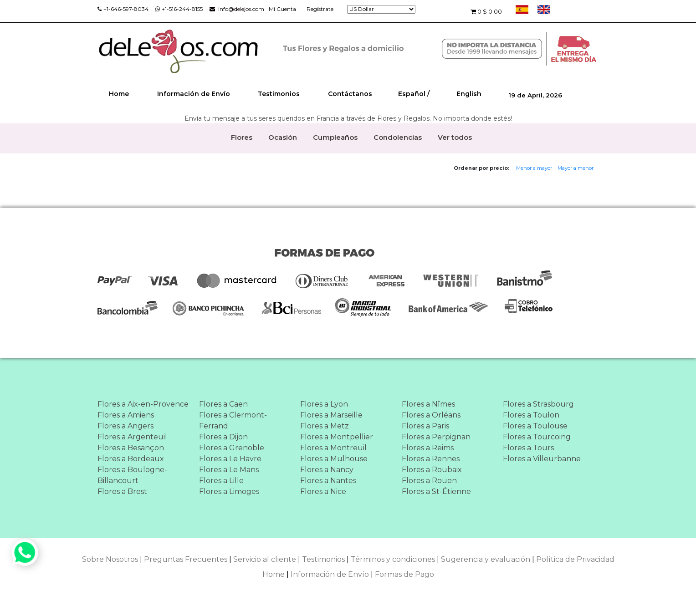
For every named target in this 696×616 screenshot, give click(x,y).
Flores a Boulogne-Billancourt (132, 475)
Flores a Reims (428, 448)
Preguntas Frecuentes (186, 559)
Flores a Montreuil (333, 448)
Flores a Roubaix (432, 470)
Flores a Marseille (331, 415)
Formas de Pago (404, 574)
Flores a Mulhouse (334, 459)
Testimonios (279, 94)
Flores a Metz (325, 426)
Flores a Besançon (131, 448)
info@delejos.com (237, 9)
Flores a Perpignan (436, 437)
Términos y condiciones (393, 559)
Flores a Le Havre (230, 459)
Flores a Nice (323, 491)
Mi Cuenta (282, 9)
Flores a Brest (122, 491)
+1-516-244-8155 (179, 9)
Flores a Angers (125, 426)
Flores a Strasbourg (538, 404)
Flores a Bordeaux (131, 459)
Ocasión (283, 137)
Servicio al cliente (265, 559)
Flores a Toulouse (535, 426)
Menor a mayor (534, 168)
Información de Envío (194, 94)
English (469, 94)
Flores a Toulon (531, 415)
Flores (242, 137)
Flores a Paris (425, 426)
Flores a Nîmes (428, 404)
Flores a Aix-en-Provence (143, 404)
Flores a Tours (528, 448)
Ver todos (455, 137)
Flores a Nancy (327, 470)
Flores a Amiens (126, 415)
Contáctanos (350, 94)
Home (119, 94)
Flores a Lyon (324, 404)
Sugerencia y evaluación (486, 559)
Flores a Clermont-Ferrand (233, 420)
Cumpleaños (335, 137)
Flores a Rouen (429, 481)
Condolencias (398, 137)
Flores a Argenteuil (132, 437)
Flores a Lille (221, 481)
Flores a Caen (223, 404)
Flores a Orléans (431, 415)
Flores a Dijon (223, 437)
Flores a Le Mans (229, 470)
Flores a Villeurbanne (542, 459)
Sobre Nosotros (110, 559)
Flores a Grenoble (232, 448)
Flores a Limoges (229, 491)
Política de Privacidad (575, 559)
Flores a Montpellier (337, 437)
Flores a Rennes (431, 459)
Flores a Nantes (328, 481)
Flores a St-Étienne (436, 491)
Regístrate (320, 9)
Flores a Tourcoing (537, 437)
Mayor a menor (576, 168)
